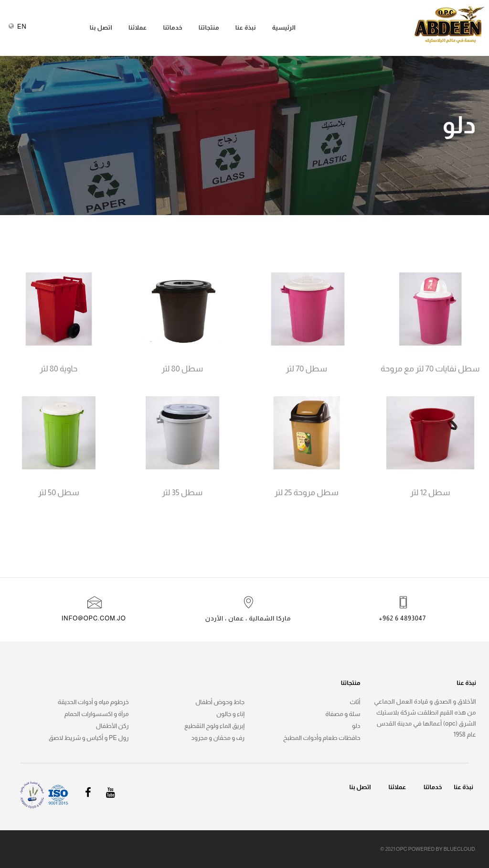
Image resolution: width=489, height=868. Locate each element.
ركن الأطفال (112, 726)
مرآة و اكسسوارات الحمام (97, 714)
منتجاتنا (209, 27)
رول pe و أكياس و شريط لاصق (89, 738)
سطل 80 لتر (182, 369)
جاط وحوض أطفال (220, 702)
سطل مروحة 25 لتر (307, 493)
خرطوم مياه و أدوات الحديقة (93, 702)
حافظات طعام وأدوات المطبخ (322, 738)
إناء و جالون (230, 714)
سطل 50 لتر (59, 493)
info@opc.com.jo (94, 618)
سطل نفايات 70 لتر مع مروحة (430, 369)
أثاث (355, 702)
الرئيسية (284, 27)
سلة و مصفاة (343, 714)
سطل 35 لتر (182, 493)
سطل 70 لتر (306, 369)
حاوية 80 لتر (58, 369)
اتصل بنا (101, 27)
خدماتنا (172, 27)
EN (22, 27)
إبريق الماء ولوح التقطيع (214, 726)
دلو (356, 726)
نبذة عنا (246, 27)
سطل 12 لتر (430, 493)
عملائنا (138, 27)
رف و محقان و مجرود (218, 738)
